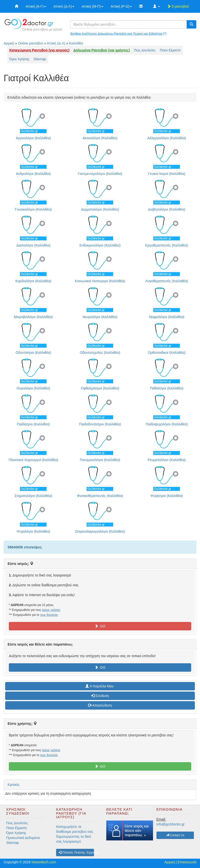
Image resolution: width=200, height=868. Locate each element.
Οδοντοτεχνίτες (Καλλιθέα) (100, 353)
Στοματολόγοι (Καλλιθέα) (33, 496)
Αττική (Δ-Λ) (64, 6)
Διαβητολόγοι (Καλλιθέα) (167, 209)
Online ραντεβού (31, 43)
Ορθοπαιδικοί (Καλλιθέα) (167, 353)
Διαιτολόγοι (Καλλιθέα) (33, 245)
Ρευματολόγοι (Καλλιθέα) (167, 460)
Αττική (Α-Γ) (36, 6)
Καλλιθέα (76, 43)
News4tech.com (44, 862)
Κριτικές (14, 785)
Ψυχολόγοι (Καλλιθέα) (33, 531)
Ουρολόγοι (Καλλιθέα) (33, 388)
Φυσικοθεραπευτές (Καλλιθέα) (100, 496)
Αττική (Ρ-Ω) (121, 6)
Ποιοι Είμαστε (170, 50)
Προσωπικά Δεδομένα (23, 838)
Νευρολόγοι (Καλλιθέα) (100, 317)
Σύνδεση (100, 696)
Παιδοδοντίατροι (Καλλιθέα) (100, 424)
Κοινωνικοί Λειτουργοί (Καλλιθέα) (100, 281)
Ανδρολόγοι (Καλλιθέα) (33, 174)
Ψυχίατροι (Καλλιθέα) (167, 496)
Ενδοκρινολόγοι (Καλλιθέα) (100, 245)
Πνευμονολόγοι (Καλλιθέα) (100, 460)
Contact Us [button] (175, 835)
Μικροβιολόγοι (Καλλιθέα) (33, 317)
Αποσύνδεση (100, 705)
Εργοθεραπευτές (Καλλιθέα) (167, 245)
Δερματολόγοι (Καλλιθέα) (100, 209)
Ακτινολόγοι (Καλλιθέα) (100, 138)
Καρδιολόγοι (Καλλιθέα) (33, 281)
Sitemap (40, 59)
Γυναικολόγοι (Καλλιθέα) (33, 209)
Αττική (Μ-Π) (92, 6)
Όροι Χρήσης (19, 59)
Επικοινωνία (187, 862)
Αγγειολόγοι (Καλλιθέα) (33, 138)
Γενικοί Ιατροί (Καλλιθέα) (167, 174)
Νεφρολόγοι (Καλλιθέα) (167, 317)
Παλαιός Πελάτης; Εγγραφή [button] (76, 852)
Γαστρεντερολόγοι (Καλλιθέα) (100, 174)
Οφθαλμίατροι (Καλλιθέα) (100, 388)
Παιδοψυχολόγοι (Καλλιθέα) (167, 424)
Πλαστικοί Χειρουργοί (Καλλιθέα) (33, 460)
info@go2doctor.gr (171, 824)
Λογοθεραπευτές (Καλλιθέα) (167, 281)
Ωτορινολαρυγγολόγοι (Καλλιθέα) (100, 531)
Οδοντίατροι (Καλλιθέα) (33, 353)
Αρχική (9, 43)
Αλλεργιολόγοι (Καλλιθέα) (167, 138)
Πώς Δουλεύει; (145, 50)
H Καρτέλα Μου (100, 686)
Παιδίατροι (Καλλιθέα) (33, 424)
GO (100, 626)
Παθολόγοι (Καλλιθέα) (167, 388)
